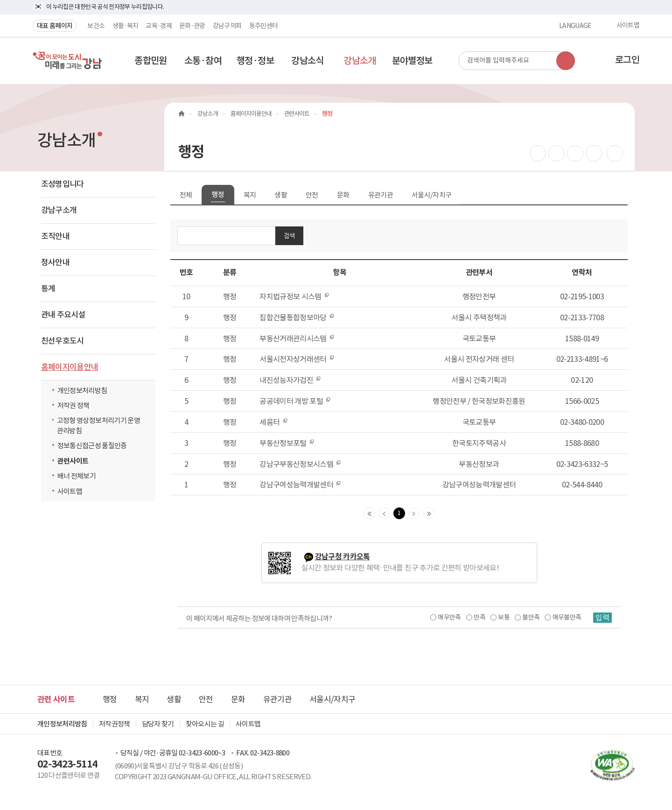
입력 (602, 618)
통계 (48, 289)
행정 (218, 194)
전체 (186, 195)
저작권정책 (115, 724)
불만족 (531, 617)
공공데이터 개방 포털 (295, 401)
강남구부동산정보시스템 (300, 464)
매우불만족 (567, 617)
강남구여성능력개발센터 (300, 485)
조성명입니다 (63, 184)
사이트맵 (628, 26)
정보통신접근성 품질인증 (92, 446)
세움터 (273, 422)
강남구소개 (59, 210)
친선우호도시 (63, 341)
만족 (479, 617)
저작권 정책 (73, 405)
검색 (289, 236)
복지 (250, 195)
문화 (343, 195)
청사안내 (55, 262)
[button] (151, 61)
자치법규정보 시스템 (294, 296)
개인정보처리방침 (82, 391)
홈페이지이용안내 (70, 367)
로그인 (627, 60)
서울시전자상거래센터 (297, 359)
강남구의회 (227, 26)
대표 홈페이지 (55, 26)
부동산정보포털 (287, 443)
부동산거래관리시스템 (297, 338)
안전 (312, 195)
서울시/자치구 (431, 195)
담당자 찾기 (158, 724)
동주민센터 (264, 26)
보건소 (96, 26)
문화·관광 (192, 26)
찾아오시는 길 (205, 724)
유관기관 (381, 195)
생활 (281, 195)
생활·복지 (126, 26)
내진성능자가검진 (290, 380)
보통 (504, 617)
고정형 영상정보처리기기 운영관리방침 (98, 425)
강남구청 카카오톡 (343, 557)
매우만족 (449, 617)
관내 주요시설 (63, 315)
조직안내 (55, 236)
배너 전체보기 (77, 476)
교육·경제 (159, 26)
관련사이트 (73, 461)
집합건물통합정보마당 (297, 317)
